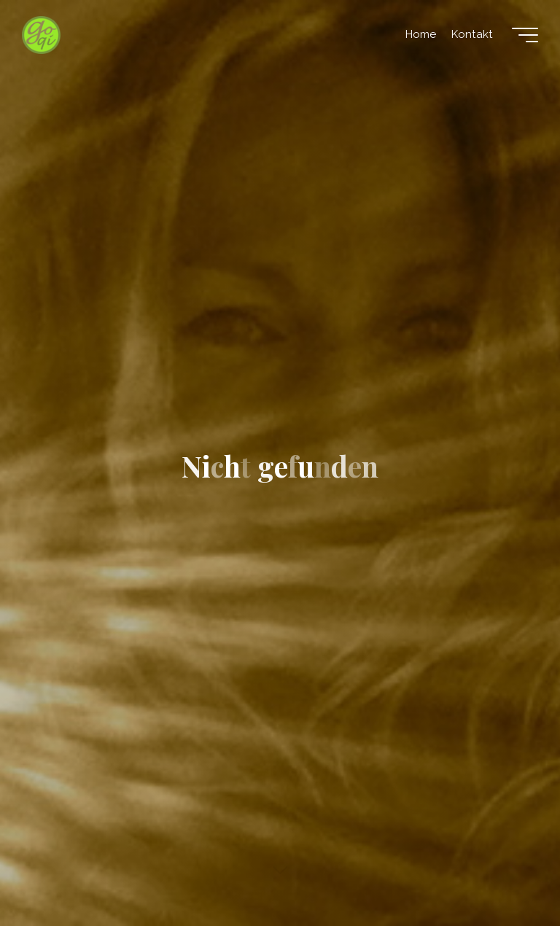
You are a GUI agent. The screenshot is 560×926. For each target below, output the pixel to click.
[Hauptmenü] (525, 35)
